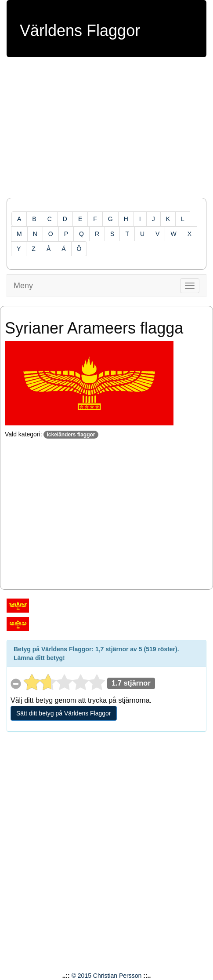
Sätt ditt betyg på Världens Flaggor (64, 713)
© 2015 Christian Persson (107, 976)
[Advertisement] (106, 132)
